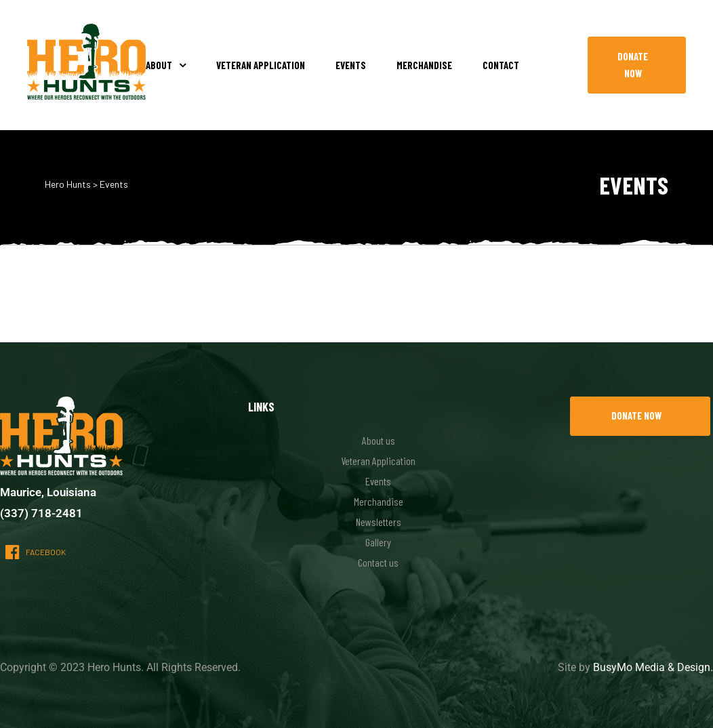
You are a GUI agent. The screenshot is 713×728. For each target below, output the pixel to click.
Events (351, 65)
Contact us (378, 562)
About (166, 65)
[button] (637, 65)
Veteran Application (261, 65)
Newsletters (379, 522)
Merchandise (424, 65)
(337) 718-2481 (41, 513)
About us (379, 440)
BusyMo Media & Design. (653, 667)
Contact (501, 65)
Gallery (378, 542)
